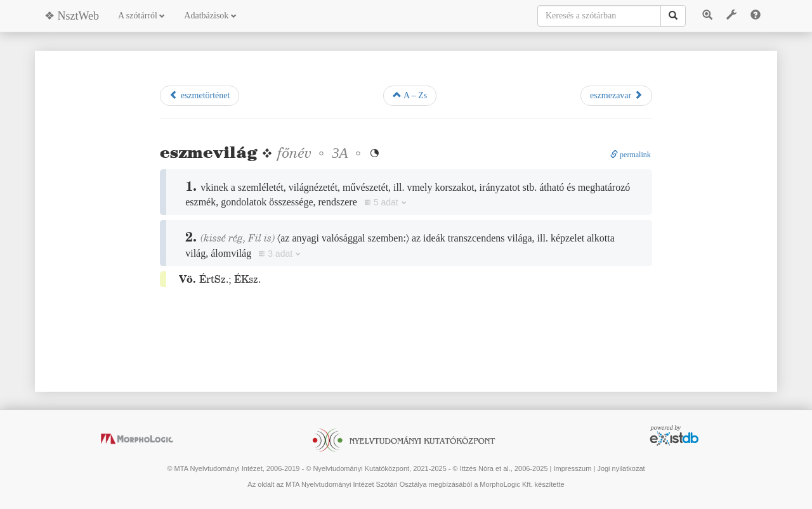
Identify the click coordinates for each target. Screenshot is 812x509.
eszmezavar (616, 95)
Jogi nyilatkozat (621, 468)
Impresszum (572, 468)
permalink (631, 155)
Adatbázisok (210, 16)
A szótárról (141, 16)
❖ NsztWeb (72, 16)
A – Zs (410, 95)
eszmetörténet (200, 95)
